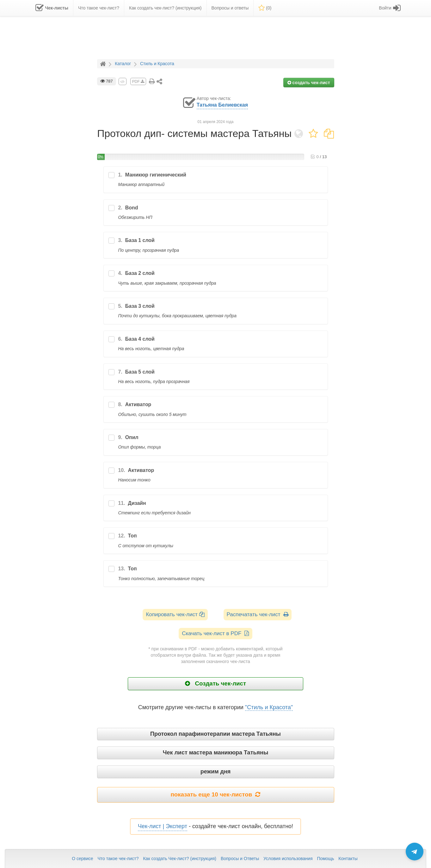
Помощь (325, 859)
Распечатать (258, 614)
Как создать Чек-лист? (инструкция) (180, 859)
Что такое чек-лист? (118, 859)
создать (309, 83)
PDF (138, 82)
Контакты (348, 859)
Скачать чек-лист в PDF (215, 633)
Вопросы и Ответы (240, 859)
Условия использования (288, 859)
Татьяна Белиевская (222, 105)
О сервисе (82, 859)
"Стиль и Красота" (269, 707)
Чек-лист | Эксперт (163, 826)
